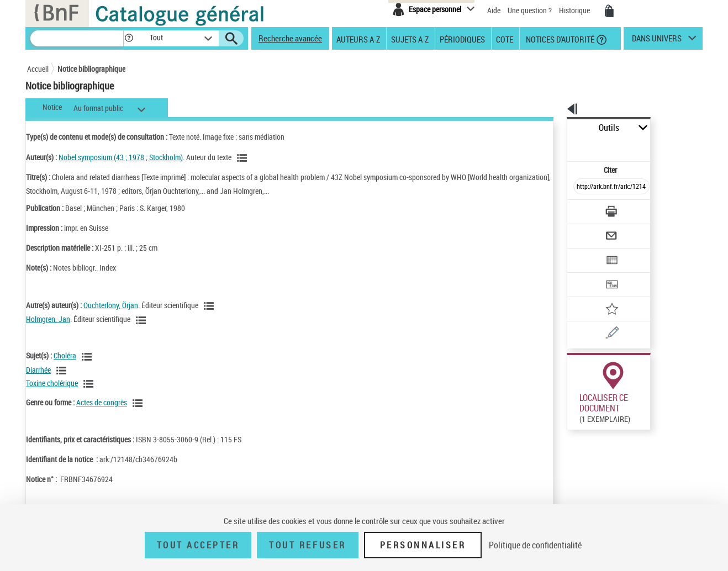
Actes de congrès (102, 402)
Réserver (576, 414)
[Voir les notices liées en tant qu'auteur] (244, 158)
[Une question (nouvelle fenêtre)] (602, 295)
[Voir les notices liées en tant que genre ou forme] (139, 403)
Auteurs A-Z (358, 39)
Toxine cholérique (52, 383)
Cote (505, 39)
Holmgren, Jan (48, 319)
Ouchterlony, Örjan (111, 305)
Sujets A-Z (410, 39)
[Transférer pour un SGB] (585, 252)
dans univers (657, 41)
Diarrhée (38, 370)
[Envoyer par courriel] (580, 209)
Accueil (38, 69)
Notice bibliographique (91, 69)
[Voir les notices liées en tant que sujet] (88, 357)
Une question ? (530, 10)
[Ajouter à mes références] (587, 273)
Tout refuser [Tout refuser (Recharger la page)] (307, 545)
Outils (555, 128)
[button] (129, 38)
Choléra (65, 355)
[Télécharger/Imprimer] (582, 187)
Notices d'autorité (559, 39)
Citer (563, 146)
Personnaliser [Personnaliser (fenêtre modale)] (423, 545)
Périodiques (462, 39)
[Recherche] (77, 38)
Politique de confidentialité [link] (535, 545)
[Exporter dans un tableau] (588, 230)
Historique (575, 10)
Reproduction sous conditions (652, 413)
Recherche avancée (290, 38)
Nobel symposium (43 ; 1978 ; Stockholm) (121, 157)
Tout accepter (198, 545)
